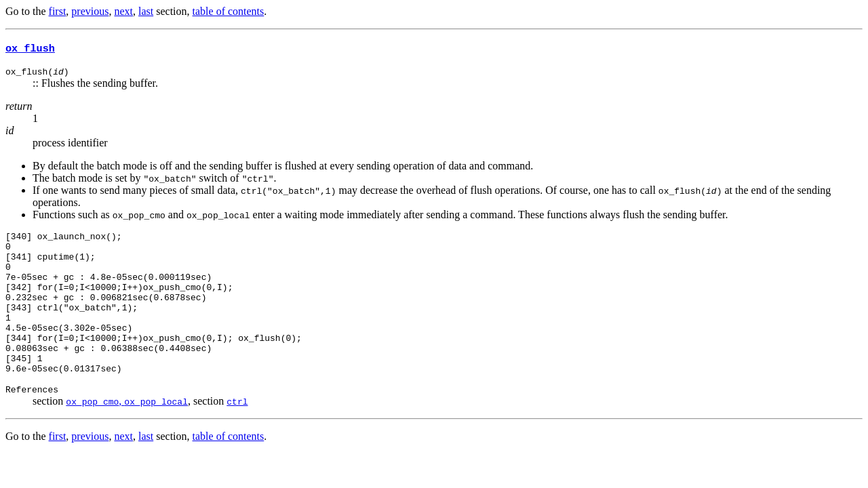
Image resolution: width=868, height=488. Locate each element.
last (146, 11)
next (123, 11)
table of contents (229, 11)
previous (90, 11)
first (58, 11)
